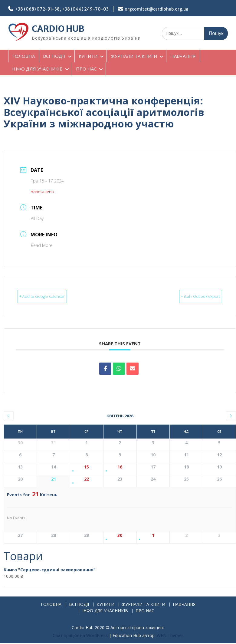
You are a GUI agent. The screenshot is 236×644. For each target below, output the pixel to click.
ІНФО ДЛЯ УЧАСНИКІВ (37, 69)
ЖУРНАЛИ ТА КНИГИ (134, 56)
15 (87, 467)
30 (120, 536)
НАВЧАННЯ (183, 56)
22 (87, 480)
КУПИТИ (88, 56)
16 (120, 467)
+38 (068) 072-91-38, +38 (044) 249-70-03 (62, 9)
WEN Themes (170, 636)
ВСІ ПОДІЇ (54, 56)
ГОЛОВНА (24, 56)
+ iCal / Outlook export (190, 296)
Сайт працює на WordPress (80, 636)
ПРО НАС (86, 69)
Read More (42, 245)
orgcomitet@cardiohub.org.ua (156, 9)
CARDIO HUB (58, 29)
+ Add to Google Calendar (53, 296)
